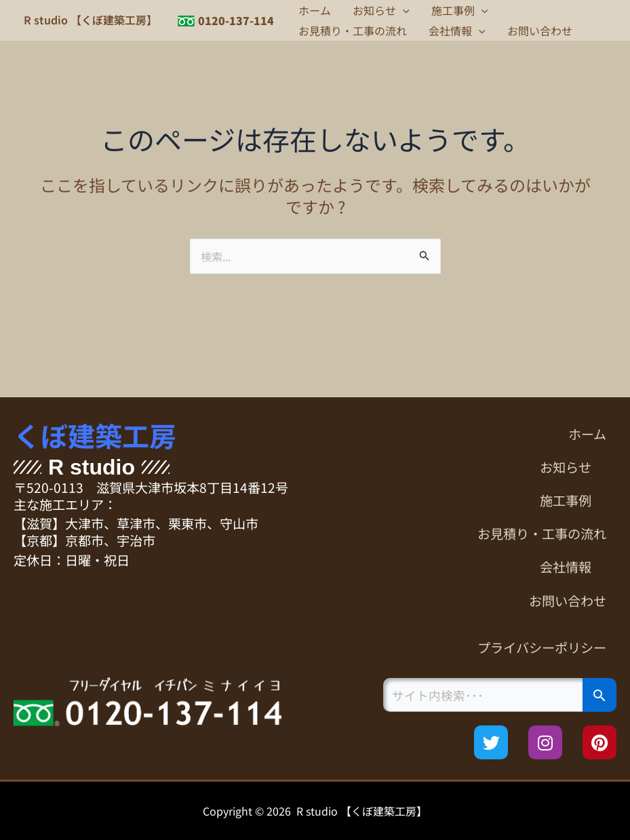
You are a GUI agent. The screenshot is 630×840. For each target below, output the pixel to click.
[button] (403, 10)
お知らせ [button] (381, 10)
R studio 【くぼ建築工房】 (91, 20)
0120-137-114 (236, 20)
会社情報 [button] (457, 31)
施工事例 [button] (460, 10)
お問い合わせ (540, 31)
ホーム (315, 10)
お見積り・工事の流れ (353, 31)
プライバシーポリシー (542, 647)
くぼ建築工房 (95, 435)
